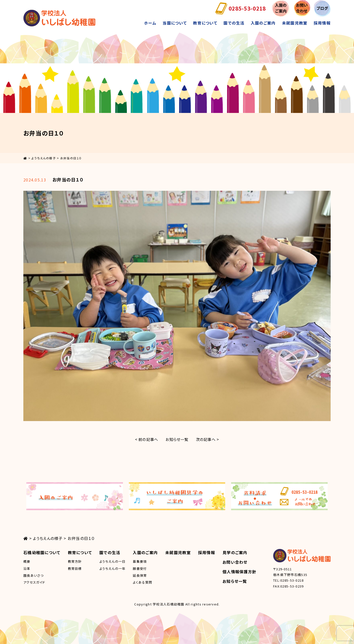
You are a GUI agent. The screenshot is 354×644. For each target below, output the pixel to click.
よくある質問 (142, 582)
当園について (175, 23)
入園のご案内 (263, 23)
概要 (27, 561)
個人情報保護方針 (239, 572)
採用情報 (322, 23)
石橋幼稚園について (42, 552)
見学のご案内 (235, 552)
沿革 (27, 569)
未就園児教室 (295, 23)
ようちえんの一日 (112, 561)
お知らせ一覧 (177, 439)
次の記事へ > (209, 439)
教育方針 (75, 561)
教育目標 (75, 569)
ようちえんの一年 (112, 569)
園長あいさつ (34, 575)
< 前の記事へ (145, 439)
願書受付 (140, 569)
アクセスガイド (34, 582)
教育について (205, 23)
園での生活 (234, 23)
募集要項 (140, 561)
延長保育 (140, 575)
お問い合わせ (235, 562)
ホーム (150, 23)
